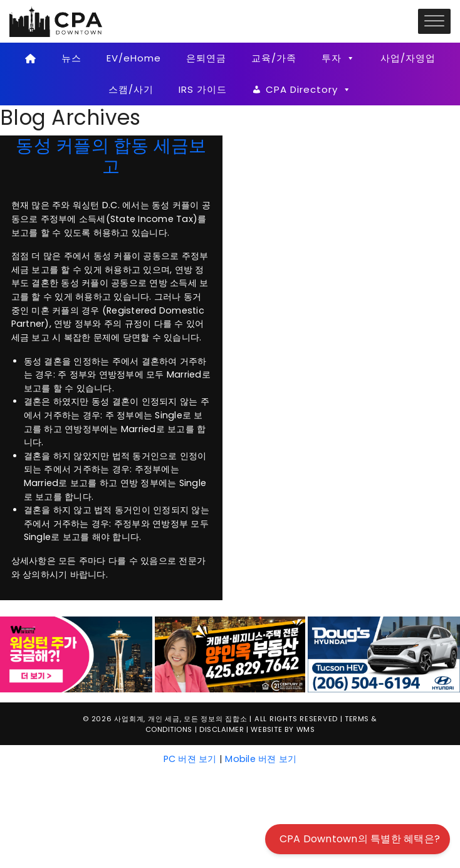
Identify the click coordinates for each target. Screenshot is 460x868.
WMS (306, 729)
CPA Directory (309, 90)
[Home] (30, 58)
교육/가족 (274, 58)
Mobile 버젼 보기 (261, 759)
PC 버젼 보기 (190, 759)
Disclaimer (222, 729)
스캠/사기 (131, 89)
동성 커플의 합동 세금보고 (111, 156)
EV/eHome (134, 58)
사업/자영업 (408, 58)
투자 (338, 58)
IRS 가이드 (203, 89)
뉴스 (71, 58)
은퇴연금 (206, 58)
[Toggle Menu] (434, 21)
